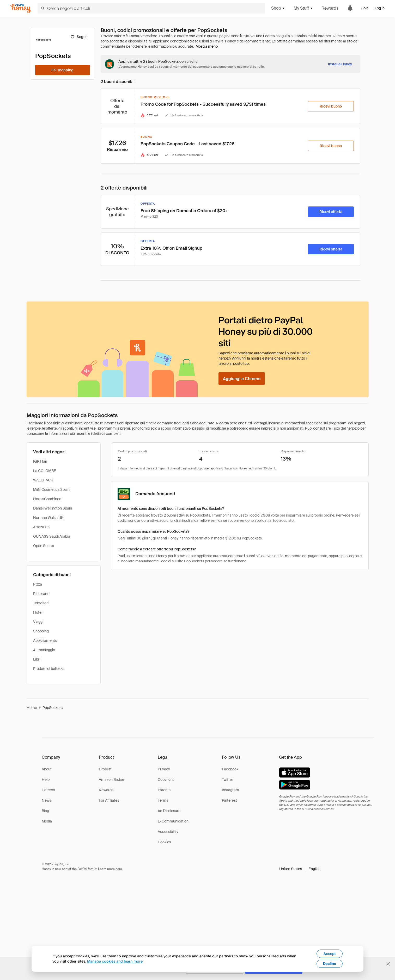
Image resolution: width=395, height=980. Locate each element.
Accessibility (168, 832)
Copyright (166, 780)
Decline (330, 964)
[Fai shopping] (63, 70)
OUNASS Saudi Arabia (52, 536)
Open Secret (44, 546)
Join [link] (365, 8)
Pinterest (229, 800)
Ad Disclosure (169, 811)
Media (47, 821)
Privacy (164, 769)
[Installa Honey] (340, 64)
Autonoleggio (44, 650)
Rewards (330, 8)
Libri (37, 659)
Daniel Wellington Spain (53, 508)
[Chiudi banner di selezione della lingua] (388, 964)
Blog (45, 811)
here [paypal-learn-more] (119, 869)
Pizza (38, 584)
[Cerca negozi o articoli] (151, 8)
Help (46, 780)
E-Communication (173, 821)
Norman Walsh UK (48, 518)
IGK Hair (40, 461)
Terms (163, 800)
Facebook (230, 769)
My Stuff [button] (303, 8)
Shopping (41, 631)
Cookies (164, 842)
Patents (164, 790)
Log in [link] (380, 8)
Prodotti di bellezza (49, 669)
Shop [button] (278, 8)
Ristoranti (41, 594)
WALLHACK (43, 480)
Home (32, 708)
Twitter (227, 780)
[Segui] (79, 37)
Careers (48, 790)
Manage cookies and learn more (115, 961)
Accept (330, 954)
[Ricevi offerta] (331, 212)
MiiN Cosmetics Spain (51, 489)
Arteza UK (41, 527)
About (47, 769)
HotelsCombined (47, 499)
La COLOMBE (45, 471)
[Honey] (21, 8)
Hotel (38, 612)
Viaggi (38, 622)
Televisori (41, 603)
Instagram (230, 790)
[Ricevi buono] (331, 106)
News (46, 800)
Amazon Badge (111, 780)
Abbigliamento (45, 640)
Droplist (105, 769)
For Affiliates (109, 800)
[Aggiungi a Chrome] (242, 379)
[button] (300, 869)
